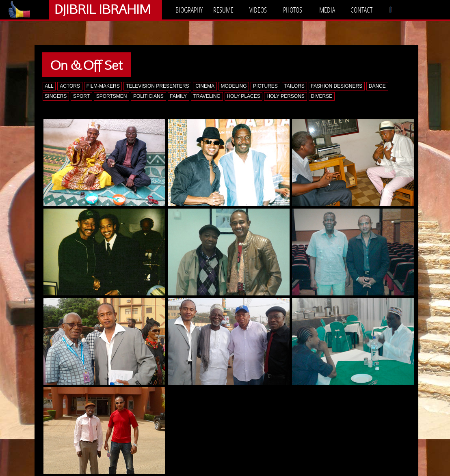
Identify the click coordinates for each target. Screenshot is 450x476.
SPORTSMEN (112, 96)
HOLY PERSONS (286, 96)
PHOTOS (293, 10)
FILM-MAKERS (103, 86)
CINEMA (205, 86)
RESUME (223, 10)
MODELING (234, 86)
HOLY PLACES (243, 96)
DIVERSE (321, 96)
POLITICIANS (148, 96)
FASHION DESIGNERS (336, 86)
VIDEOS (258, 10)
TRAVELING (207, 96)
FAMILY (178, 96)
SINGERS (56, 96)
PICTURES (265, 86)
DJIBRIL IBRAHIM (103, 9)
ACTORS (70, 86)
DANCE (377, 86)
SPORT (81, 96)
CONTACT (361, 10)
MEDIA (327, 10)
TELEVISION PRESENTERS (157, 86)
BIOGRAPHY (189, 10)
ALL (49, 86)
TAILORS (294, 86)
